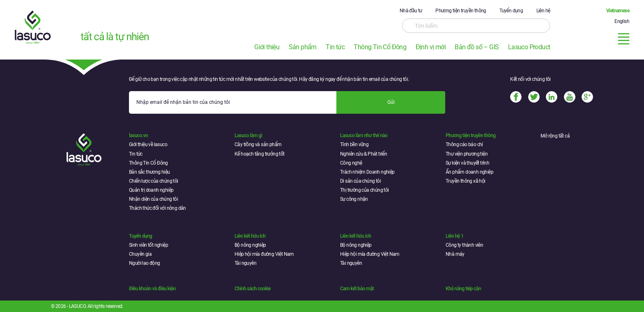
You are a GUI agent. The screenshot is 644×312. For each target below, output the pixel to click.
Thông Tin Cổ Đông (380, 47)
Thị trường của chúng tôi (365, 190)
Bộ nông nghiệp (250, 245)
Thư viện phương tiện (467, 154)
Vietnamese (618, 11)
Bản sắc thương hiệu (149, 172)
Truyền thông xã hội (466, 181)
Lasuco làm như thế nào (364, 135)
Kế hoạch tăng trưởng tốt (260, 154)
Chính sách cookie (253, 289)
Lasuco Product (529, 47)
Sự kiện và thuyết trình (467, 163)
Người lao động (145, 263)
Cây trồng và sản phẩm (258, 145)
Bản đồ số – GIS (477, 47)
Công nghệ (351, 163)
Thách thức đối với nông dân (158, 208)
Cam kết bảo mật (357, 289)
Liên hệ (543, 11)
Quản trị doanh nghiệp (151, 190)
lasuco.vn (138, 135)
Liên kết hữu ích (250, 236)
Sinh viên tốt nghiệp (148, 245)
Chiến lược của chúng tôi (154, 181)
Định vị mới (431, 47)
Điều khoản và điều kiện (152, 289)
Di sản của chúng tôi (360, 181)
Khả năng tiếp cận (463, 289)
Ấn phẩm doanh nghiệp (469, 172)
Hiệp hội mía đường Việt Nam (264, 254)
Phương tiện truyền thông (461, 11)
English (622, 21)
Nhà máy (455, 254)
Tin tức (335, 47)
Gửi (391, 102)
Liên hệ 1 (454, 236)
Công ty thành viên (464, 245)
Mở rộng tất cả (555, 136)
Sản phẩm (303, 47)
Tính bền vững (354, 145)
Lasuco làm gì (248, 135)
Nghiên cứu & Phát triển (363, 154)
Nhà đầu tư (411, 11)
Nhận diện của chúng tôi (153, 199)
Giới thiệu (267, 47)
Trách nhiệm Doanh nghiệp (367, 172)
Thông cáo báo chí (464, 145)
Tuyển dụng (511, 11)
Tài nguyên (245, 263)
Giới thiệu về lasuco (148, 145)
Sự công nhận (354, 199)
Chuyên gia (140, 254)
